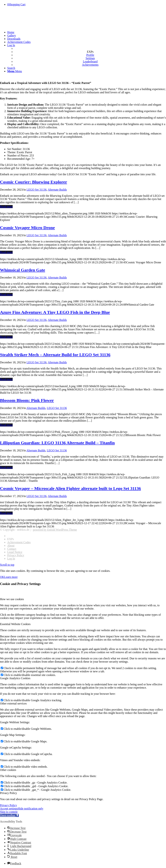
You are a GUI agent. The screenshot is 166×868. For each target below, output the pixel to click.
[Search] (11, 68)
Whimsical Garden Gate (23, 270)
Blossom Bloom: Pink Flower (27, 400)
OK (2, 577)
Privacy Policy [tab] (8, 793)
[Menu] (15, 71)
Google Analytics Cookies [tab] (15, 678)
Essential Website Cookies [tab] (15, 624)
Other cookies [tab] (8, 770)
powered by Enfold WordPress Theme (55, 530)
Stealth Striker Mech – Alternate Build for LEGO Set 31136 (55, 355)
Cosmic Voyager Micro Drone (27, 228)
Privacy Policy (8, 805)
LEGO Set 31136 (37, 190)
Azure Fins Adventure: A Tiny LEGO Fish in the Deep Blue (55, 312)
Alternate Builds (57, 190)
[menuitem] (87, 32)
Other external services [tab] (13, 703)
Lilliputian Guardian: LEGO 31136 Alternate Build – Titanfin (57, 443)
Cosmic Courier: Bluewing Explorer (34, 182)
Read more (6, 207)
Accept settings (9, 809)
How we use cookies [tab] (12, 599)
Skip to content (9, 812)
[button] (9, 815)
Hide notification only (30, 809)
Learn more (11, 577)
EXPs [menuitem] (90, 52)
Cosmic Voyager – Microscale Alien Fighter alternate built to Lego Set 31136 (70, 488)
